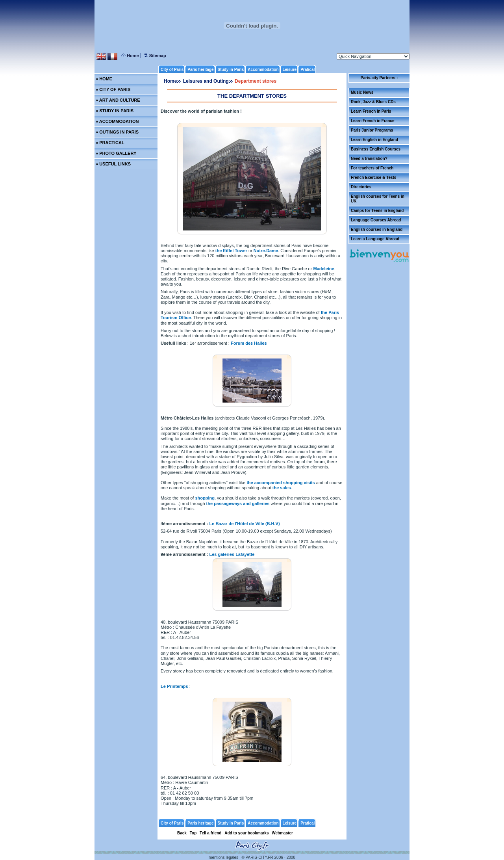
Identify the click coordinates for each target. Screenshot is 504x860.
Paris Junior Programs (372, 130)
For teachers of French (372, 168)
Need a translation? (369, 159)
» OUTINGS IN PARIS (117, 132)
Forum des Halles (249, 343)
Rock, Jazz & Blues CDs (373, 102)
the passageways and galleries (238, 503)
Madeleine (323, 269)
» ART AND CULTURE (118, 100)
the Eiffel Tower (231, 251)
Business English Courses (376, 149)
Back (182, 833)
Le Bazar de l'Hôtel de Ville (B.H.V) (245, 524)
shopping (205, 498)
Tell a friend (210, 833)
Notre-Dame (266, 251)
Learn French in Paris (371, 111)
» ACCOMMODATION (117, 121)
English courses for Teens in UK (378, 199)
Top (193, 833)
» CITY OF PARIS (113, 89)
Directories (361, 187)
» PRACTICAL (110, 143)
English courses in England (377, 229)
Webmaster (282, 833)
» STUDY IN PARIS (115, 111)
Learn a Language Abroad (375, 239)
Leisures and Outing (206, 81)
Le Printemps (174, 686)
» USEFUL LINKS (113, 164)
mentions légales (223, 857)
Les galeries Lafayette (232, 554)
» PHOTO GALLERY (116, 153)
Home (170, 81)
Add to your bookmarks (246, 833)
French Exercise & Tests (373, 177)
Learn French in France (373, 121)
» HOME (104, 79)
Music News (362, 92)
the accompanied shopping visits (281, 483)
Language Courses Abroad (376, 220)
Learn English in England (374, 140)
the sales (282, 488)
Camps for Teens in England (377, 211)
